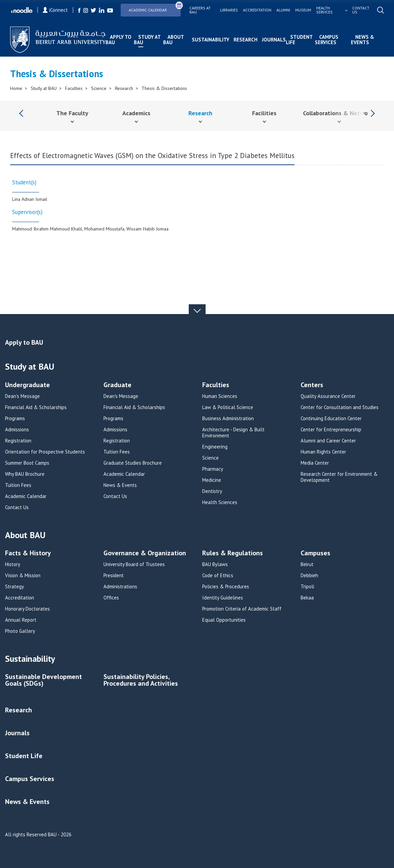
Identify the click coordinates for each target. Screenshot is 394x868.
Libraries (229, 10)
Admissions (17, 430)
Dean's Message (22, 396)
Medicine (212, 480)
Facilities (264, 113)
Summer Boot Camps (27, 463)
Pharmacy (213, 469)
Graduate (117, 385)
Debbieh (309, 576)
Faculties (74, 88)
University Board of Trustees (134, 564)
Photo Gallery (20, 631)
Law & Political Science (228, 407)
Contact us (361, 10)
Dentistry (212, 491)
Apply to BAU (118, 40)
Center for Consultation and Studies (340, 407)
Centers (312, 385)
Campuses (315, 553)
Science (99, 88)
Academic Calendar (155, 8)
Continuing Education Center (331, 418)
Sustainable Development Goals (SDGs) (43, 680)
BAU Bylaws (215, 564)
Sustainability (210, 40)
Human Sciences (220, 396)
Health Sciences (220, 502)
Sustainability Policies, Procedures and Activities (141, 680)
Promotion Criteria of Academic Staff (242, 609)
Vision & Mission (23, 576)
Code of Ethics (218, 576)
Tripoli (307, 587)
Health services (324, 10)
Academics (136, 113)
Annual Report (21, 620)
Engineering (215, 447)
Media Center (315, 463)
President (114, 576)
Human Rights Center (323, 452)
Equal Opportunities (224, 620)
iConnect (55, 10)
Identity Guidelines (223, 598)
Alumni (283, 10)
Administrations (120, 587)
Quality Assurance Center (328, 396)
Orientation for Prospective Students (45, 452)
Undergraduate (27, 385)
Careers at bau (200, 10)
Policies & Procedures (226, 587)
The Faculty (72, 113)
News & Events (362, 40)
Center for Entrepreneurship (331, 430)
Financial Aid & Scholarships (36, 407)
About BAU (173, 40)
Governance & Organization (145, 553)
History (13, 564)
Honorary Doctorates (27, 609)
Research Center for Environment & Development (339, 477)
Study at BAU (147, 40)
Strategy (14, 587)
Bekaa (307, 598)
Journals (274, 40)
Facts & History (28, 553)
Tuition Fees (18, 485)
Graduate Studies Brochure (133, 463)
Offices (111, 598)
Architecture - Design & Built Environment (233, 433)
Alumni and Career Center (328, 441)
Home (16, 88)
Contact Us (17, 507)
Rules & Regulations (233, 553)
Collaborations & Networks (339, 113)
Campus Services (327, 40)
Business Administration (228, 418)
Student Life (299, 40)
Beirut (307, 564)
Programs (15, 418)
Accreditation (257, 10)
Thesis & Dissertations (164, 88)
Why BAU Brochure (25, 474)
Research (246, 40)
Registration (18, 441)
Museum (303, 10)
